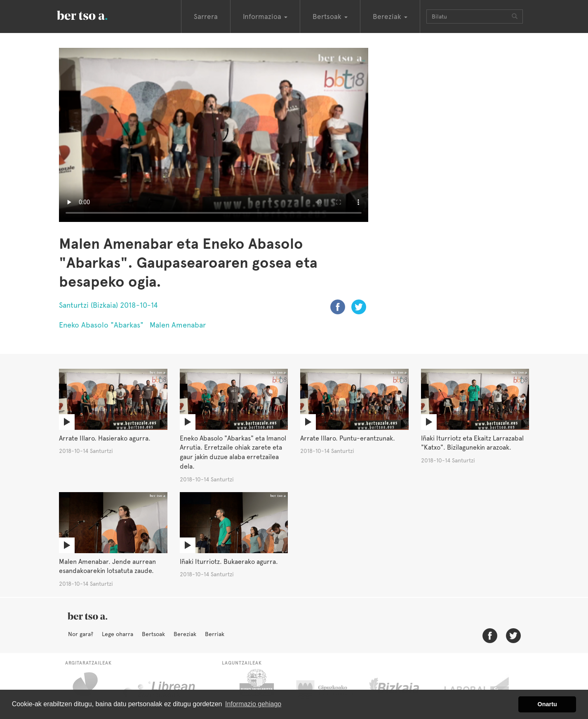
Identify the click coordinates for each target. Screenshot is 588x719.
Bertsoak (153, 634)
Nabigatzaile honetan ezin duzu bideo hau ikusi (214, 135)
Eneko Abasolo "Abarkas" (101, 325)
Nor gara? (81, 634)
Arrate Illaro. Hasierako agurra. (105, 438)
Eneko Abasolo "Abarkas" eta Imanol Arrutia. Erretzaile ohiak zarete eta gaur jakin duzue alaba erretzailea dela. (233, 453)
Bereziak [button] (390, 17)
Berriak (215, 634)
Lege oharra (118, 634)
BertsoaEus (94, 14)
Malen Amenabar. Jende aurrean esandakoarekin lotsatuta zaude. (107, 566)
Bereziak (185, 634)
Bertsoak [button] (330, 17)
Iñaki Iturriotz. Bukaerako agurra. (229, 562)
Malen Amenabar (178, 325)
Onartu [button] (547, 704)
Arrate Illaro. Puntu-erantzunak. (348, 438)
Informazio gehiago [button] (253, 704)
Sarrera (206, 17)
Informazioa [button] (265, 17)
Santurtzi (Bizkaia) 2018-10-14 (108, 305)
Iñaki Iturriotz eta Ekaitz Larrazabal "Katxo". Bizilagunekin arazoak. (472, 443)
